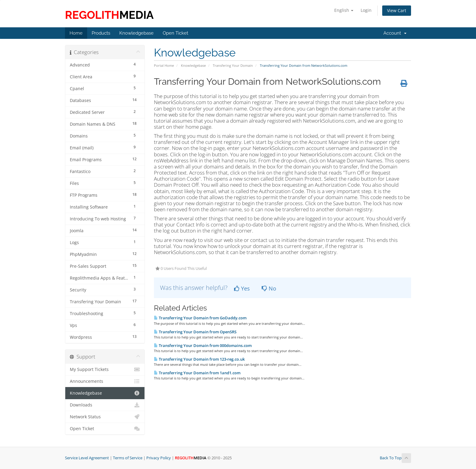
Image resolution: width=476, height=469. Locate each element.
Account (395, 33)
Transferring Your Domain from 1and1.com (197, 373)
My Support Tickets (105, 369)
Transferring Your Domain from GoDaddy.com (200, 318)
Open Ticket (105, 429)
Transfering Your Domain (233, 65)
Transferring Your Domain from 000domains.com (203, 345)
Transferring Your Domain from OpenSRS (195, 332)
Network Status (105, 417)
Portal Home (164, 65)
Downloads (105, 405)
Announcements (105, 381)
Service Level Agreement (87, 458)
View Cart (397, 10)
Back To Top (395, 458)
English (344, 10)
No (269, 288)
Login (366, 10)
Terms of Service (128, 458)
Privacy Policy (159, 458)
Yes (242, 288)
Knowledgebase (193, 65)
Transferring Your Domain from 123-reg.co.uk (199, 359)
